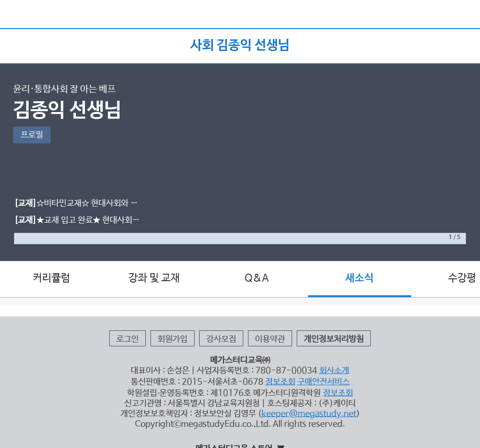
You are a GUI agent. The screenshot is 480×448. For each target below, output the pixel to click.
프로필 (32, 135)
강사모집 (221, 339)
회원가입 (172, 339)
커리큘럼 (52, 278)
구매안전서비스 (323, 382)
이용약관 (270, 339)
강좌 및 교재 (154, 278)
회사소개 (334, 371)
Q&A (257, 278)
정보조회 (280, 382)
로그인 (127, 339)
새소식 (360, 278)
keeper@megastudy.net (309, 414)
